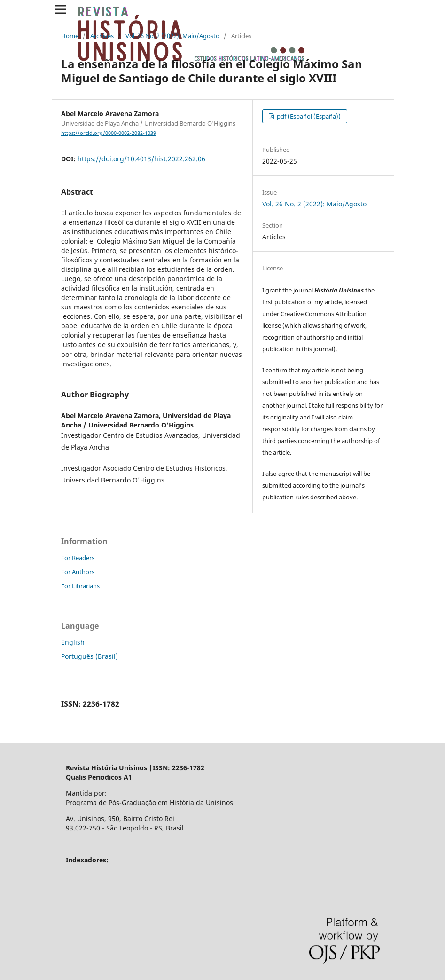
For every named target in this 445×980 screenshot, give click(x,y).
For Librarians (80, 586)
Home (70, 36)
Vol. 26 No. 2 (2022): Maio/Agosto (172, 36)
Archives (102, 36)
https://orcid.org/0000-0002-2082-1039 (109, 133)
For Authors (78, 572)
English (73, 642)
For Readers (78, 558)
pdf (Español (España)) (308, 116)
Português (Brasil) (90, 656)
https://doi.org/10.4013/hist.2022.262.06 (141, 159)
